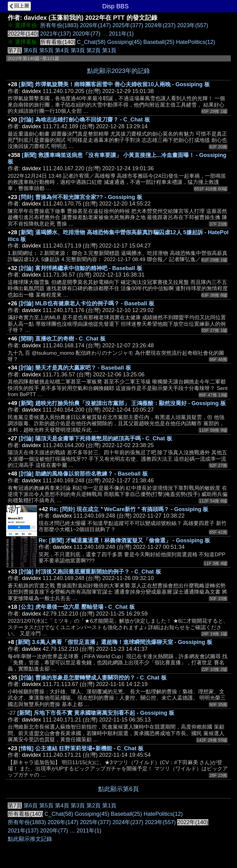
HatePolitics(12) (195, 42)
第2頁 (94, 50)
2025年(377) (128, 25)
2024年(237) (160, 25)
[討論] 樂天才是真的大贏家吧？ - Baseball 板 (75, 368)
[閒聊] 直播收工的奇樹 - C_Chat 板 (62, 339)
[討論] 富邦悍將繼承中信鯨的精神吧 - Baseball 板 (81, 268)
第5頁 (46, 50)
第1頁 (109, 50)
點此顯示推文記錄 (30, 839)
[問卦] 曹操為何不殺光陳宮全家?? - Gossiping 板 (81, 197)
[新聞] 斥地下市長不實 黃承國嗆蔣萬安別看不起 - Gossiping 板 (96, 713)
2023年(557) (193, 25)
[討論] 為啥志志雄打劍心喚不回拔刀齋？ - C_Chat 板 (84, 120)
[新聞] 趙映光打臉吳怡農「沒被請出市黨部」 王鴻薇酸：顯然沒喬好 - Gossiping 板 (122, 403)
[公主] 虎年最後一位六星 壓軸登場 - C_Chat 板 (77, 607)
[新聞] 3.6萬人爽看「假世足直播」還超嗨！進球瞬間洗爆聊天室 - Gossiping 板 (114, 642)
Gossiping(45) (124, 42)
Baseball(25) (159, 42)
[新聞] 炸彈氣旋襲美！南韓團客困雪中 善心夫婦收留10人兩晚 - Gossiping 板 (114, 84)
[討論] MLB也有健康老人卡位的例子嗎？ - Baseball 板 (87, 303)
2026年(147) (95, 25)
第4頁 (62, 50)
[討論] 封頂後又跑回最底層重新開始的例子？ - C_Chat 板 (90, 572)
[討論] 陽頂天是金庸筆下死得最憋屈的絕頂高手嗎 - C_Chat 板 (96, 438)
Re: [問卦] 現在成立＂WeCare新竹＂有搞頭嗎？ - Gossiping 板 (129, 509)
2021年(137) (56, 34)
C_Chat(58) (91, 42)
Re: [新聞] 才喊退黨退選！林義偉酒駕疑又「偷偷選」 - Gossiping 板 (124, 540)
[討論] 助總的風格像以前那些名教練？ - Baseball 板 (83, 474)
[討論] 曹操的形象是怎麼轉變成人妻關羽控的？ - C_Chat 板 (93, 678)
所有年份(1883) (59, 25)
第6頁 (31, 50)
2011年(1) (121, 34)
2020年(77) (86, 34)
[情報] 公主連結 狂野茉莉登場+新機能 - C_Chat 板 (81, 748)
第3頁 (78, 50)
